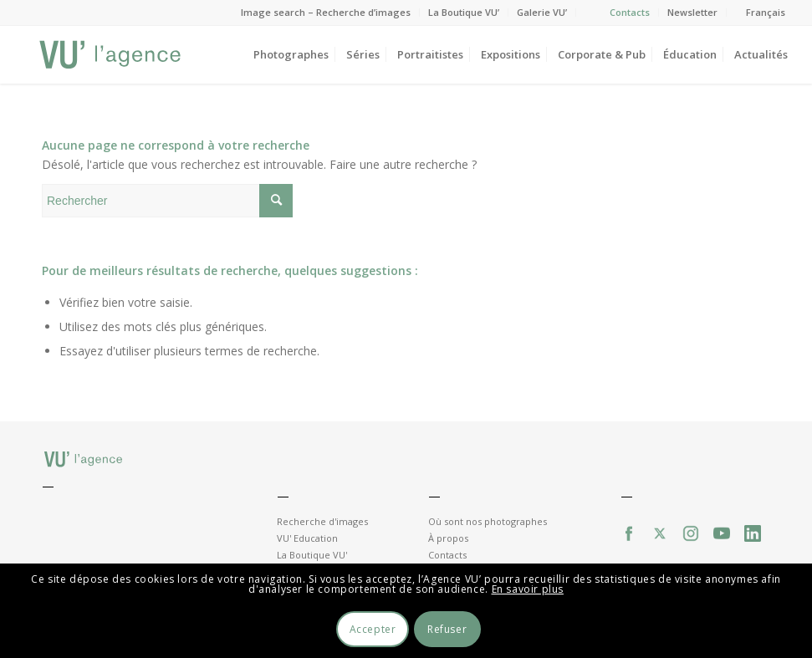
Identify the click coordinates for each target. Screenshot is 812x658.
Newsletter (692, 12)
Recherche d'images (322, 521)
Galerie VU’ (542, 12)
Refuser (447, 629)
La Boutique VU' (312, 555)
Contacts (630, 12)
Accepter (373, 629)
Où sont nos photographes (488, 521)
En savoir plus (528, 589)
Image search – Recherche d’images (326, 12)
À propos (448, 538)
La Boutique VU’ (464, 12)
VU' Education (307, 538)
